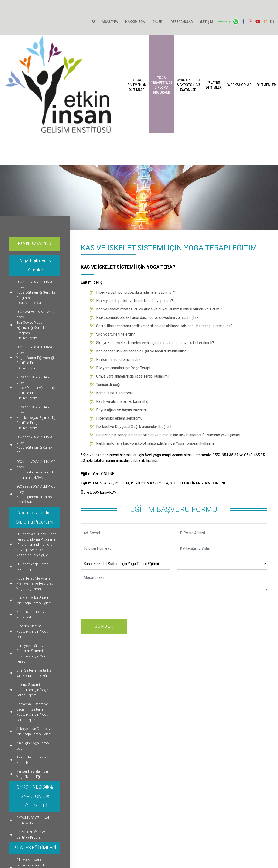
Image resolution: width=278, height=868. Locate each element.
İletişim (206, 22)
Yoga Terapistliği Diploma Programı (184, 104)
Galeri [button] (157, 22)
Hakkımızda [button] (135, 22)
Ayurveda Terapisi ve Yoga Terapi (32, 760)
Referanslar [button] (181, 22)
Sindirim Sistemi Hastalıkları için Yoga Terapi (32, 631)
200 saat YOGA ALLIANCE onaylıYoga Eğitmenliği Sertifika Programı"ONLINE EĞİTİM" (36, 292)
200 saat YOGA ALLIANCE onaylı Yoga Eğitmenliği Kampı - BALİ (36, 445)
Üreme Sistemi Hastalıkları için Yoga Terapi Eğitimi (32, 690)
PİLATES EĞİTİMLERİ (236, 104)
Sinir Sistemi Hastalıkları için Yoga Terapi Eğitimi (35, 673)
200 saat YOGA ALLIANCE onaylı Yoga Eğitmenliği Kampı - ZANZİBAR (36, 494)
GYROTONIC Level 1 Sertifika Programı (33, 834)
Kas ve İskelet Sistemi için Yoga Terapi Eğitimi (34, 600)
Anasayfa (109, 22)
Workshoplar (262, 104)
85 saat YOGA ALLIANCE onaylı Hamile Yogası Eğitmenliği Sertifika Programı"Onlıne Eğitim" (36, 418)
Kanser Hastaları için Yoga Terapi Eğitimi (32, 774)
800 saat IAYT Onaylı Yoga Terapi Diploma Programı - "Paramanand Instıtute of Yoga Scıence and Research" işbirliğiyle (36, 545)
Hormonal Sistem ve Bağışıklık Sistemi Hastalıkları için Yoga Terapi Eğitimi (32, 712)
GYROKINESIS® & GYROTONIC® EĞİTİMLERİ (211, 104)
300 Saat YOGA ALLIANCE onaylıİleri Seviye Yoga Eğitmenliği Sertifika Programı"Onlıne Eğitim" (36, 325)
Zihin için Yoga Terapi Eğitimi (33, 746)
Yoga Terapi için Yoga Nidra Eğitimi (33, 615)
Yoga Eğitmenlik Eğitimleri (159, 104)
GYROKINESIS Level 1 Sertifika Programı (34, 820)
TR (265, 22)
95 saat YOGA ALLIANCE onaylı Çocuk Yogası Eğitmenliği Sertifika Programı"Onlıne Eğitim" (36, 388)
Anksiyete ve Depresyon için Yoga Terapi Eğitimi (35, 731)
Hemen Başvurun (35, 244)
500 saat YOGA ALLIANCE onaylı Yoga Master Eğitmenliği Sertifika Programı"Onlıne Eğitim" (36, 358)
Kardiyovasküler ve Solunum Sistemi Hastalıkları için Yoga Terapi (32, 654)
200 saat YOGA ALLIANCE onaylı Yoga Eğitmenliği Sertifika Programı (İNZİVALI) (36, 470)
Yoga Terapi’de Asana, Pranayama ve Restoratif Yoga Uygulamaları (35, 584)
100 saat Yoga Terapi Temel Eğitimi (33, 567)
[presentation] (116, 604)
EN (271, 22)
